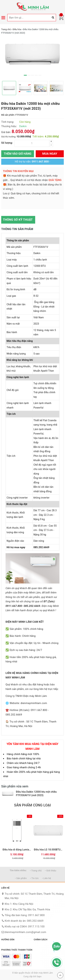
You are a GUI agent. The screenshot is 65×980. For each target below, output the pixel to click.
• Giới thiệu (51, 871)
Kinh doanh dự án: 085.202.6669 (24, 921)
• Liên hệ (46, 878)
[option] (32, 54)
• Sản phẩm (21, 878)
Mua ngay (50, 154)
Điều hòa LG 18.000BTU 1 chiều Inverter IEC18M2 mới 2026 (48, 850)
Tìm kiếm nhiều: (18, 870)
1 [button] (25, 75)
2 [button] (29, 75)
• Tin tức (34, 878)
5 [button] (40, 75)
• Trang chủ (36, 871)
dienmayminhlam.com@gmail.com (25, 932)
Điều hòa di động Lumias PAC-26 (17, 850)
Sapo (39, 977)
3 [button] (33, 75)
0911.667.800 (40, 162)
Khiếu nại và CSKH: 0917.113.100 (25, 927)
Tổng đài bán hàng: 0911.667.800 (25, 915)
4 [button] (36, 75)
